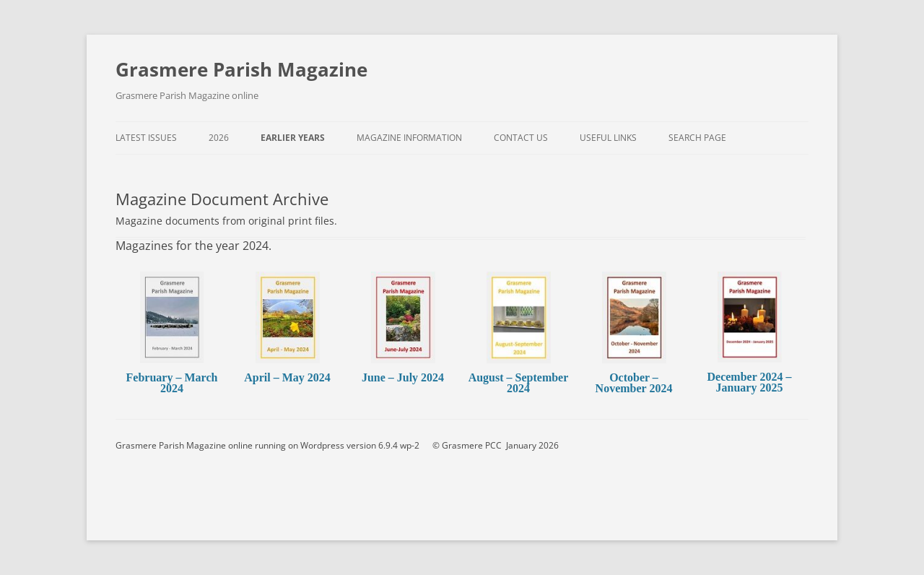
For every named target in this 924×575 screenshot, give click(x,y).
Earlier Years (293, 138)
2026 (219, 138)
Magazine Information (409, 138)
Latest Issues (146, 138)
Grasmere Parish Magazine (241, 69)
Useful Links (608, 138)
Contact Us (521, 138)
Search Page (697, 138)
